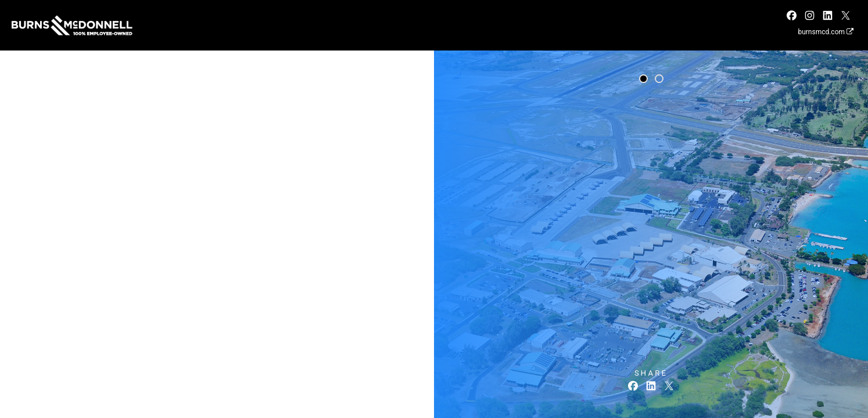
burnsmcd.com (826, 32)
